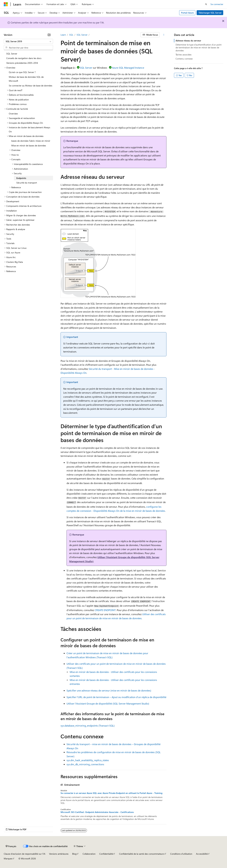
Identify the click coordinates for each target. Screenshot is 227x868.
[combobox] (28, 41)
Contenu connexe (184, 59)
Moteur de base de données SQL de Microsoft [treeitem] (26, 79)
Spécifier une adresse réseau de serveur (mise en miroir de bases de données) (109, 690)
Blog (74, 854)
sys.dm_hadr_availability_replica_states (88, 760)
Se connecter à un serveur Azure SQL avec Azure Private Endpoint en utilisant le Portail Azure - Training (111, 793)
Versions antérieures (59, 854)
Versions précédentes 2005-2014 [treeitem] (22, 63)
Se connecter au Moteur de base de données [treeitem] (31, 86)
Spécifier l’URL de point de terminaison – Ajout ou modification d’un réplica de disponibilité (116, 697)
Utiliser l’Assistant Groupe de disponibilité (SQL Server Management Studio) (108, 703)
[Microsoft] (6, 4)
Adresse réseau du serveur (188, 41)
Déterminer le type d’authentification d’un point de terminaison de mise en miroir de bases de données (199, 47)
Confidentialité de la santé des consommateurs (142, 854)
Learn (63, 35)
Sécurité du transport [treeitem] (27, 183)
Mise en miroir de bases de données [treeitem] (29, 145)
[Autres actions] (164, 35)
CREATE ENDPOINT (105, 610)
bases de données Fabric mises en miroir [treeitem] (31, 141)
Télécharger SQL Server (210, 13)
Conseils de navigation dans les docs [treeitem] (24, 58)
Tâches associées (184, 55)
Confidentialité (106, 854)
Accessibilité (202, 854)
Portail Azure (187, 13)
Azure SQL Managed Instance (128, 68)
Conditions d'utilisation (181, 854)
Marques (8, 858)
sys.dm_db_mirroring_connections (85, 764)
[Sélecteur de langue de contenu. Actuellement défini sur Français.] (11, 846)
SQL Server (82, 35)
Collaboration (89, 854)
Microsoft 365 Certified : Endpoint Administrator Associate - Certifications (97, 812)
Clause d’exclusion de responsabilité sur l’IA (25, 854)
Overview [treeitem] (13, 114)
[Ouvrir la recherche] (206, 4)
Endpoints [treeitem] (21, 178)
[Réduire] (49, 35)
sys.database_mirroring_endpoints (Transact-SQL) (88, 726)
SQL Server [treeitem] (12, 54)
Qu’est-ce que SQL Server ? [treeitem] (22, 72)
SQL (71, 35)
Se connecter (217, 4)
